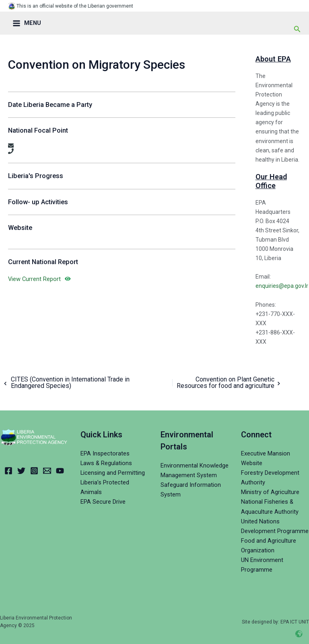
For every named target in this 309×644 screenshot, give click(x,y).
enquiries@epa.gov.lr (282, 286)
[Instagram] (34, 471)
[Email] (47, 471)
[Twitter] (21, 471)
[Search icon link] (297, 29)
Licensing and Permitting (113, 473)
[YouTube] (60, 471)
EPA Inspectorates (105, 453)
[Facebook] (8, 471)
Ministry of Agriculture (270, 492)
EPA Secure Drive (103, 502)
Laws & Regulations (106, 463)
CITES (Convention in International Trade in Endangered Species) (65, 383)
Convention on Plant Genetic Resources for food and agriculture (230, 383)
